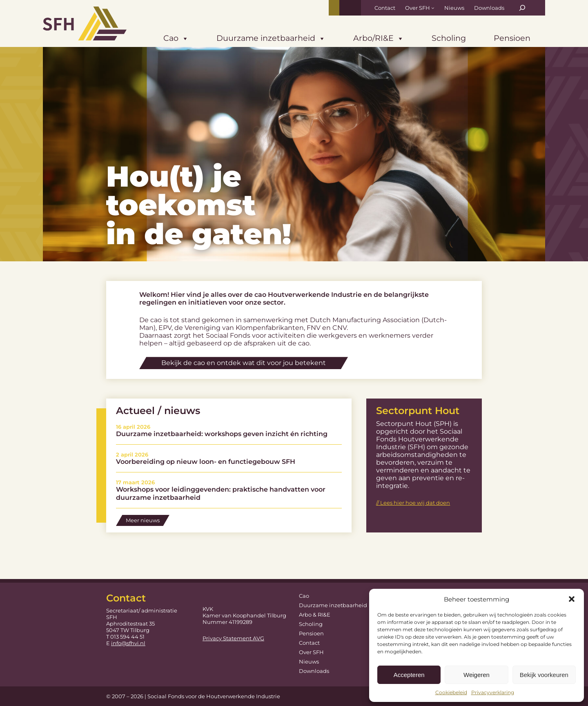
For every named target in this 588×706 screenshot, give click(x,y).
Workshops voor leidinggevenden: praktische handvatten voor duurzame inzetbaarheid (221, 493)
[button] (572, 599)
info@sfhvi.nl (128, 643)
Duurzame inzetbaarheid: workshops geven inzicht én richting (222, 434)
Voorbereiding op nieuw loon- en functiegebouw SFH (206, 462)
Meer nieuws (143, 520)
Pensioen (512, 38)
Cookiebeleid (451, 692)
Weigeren (477, 675)
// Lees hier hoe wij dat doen (413, 503)
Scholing (449, 38)
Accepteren (409, 675)
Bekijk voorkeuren (544, 675)
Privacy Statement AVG (233, 638)
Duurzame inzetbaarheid (271, 39)
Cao (176, 39)
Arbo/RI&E (379, 39)
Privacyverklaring (493, 692)
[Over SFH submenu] (433, 8)
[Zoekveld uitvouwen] (522, 8)
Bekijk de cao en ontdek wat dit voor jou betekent (244, 363)
